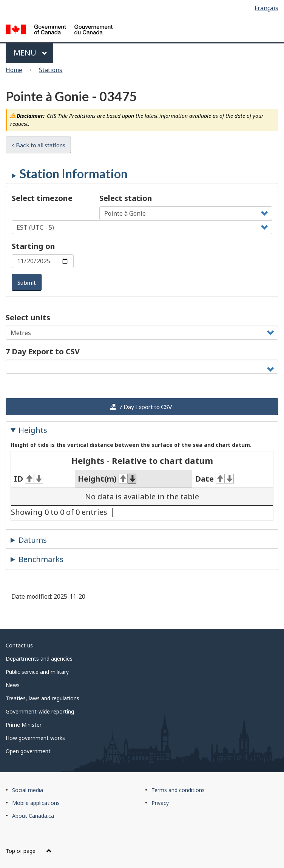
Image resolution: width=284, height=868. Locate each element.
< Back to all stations (38, 145)
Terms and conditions (178, 790)
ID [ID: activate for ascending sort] (29, 479)
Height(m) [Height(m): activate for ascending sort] (107, 479)
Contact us (19, 645)
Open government (28, 751)
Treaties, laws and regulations (42, 698)
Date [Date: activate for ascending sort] (215, 479)
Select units (28, 317)
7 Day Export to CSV (43, 351)
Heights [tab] (33, 430)
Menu (30, 53)
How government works (35, 738)
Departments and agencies (39, 659)
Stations (51, 70)
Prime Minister (24, 725)
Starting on (33, 246)
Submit (27, 282)
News (13, 685)
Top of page (29, 851)
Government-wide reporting (40, 711)
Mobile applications (36, 803)
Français (266, 8)
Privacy (160, 803)
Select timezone (42, 198)
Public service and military (37, 672)
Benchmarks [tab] (41, 559)
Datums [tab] (33, 540)
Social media (28, 790)
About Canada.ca (33, 816)
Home (14, 70)
